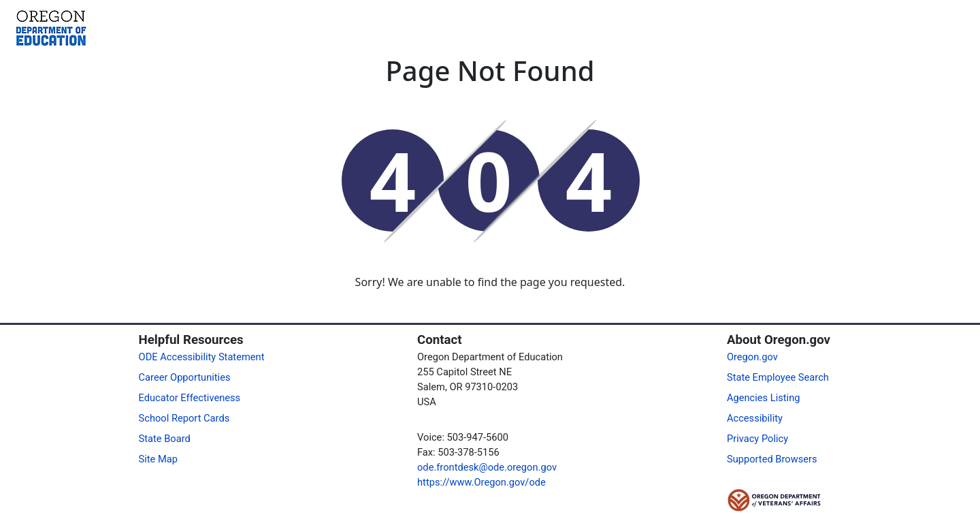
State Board (165, 439)
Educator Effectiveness (190, 398)
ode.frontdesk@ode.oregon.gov (487, 467)
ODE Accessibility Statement (202, 357)
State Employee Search (778, 377)
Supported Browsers (772, 459)
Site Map (158, 459)
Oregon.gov (752, 357)
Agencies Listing (764, 398)
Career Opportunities (185, 377)
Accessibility (755, 418)
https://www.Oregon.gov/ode (481, 482)
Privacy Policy (757, 439)
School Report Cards (184, 418)
